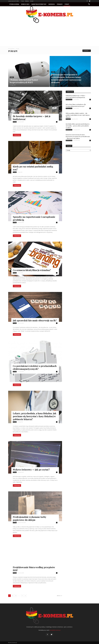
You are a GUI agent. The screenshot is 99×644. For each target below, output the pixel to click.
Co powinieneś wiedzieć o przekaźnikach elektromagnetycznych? (35, 367)
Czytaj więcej (17, 135)
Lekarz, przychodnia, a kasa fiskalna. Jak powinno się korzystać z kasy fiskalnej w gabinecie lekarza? (35, 416)
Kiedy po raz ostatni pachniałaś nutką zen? (33, 168)
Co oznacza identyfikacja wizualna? (32, 270)
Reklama (27, 1)
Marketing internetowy (39, 4)
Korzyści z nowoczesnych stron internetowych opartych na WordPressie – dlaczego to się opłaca (78, 136)
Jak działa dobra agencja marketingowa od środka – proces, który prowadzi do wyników (78, 126)
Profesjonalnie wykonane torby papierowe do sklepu (30, 518)
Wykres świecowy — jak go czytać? (31, 470)
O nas (23, 1)
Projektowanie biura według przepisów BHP (34, 569)
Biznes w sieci (25, 4)
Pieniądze (60, 4)
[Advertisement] (49, 35)
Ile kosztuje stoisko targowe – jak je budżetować (32, 118)
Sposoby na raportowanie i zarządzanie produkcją (34, 218)
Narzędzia (52, 4)
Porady (67, 4)
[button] (89, 4)
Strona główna (14, 4)
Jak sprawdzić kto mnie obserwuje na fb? (35, 320)
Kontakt (32, 1)
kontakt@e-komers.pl (55, 630)
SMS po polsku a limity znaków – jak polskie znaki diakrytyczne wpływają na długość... (78, 115)
